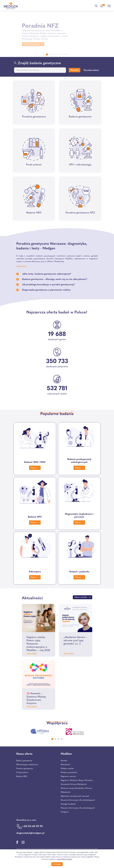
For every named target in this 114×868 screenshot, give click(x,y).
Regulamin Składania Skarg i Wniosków (77, 780)
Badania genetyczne (24, 761)
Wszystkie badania (91, 70)
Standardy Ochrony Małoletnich (74, 784)
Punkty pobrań (22, 773)
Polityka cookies (67, 769)
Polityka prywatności (69, 773)
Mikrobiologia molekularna (27, 765)
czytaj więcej (32, 653)
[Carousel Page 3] (59, 739)
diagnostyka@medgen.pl (30, 833)
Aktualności (66, 765)
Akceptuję (57, 864)
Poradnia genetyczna (25, 769)
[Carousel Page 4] (62, 739)
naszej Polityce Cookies (65, 859)
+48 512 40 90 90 (32, 826)
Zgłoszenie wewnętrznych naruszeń (75, 796)
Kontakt (64, 761)
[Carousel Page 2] (55, 739)
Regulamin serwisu (68, 776)
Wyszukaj (74, 70)
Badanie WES (22, 776)
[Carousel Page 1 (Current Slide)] (52, 739)
